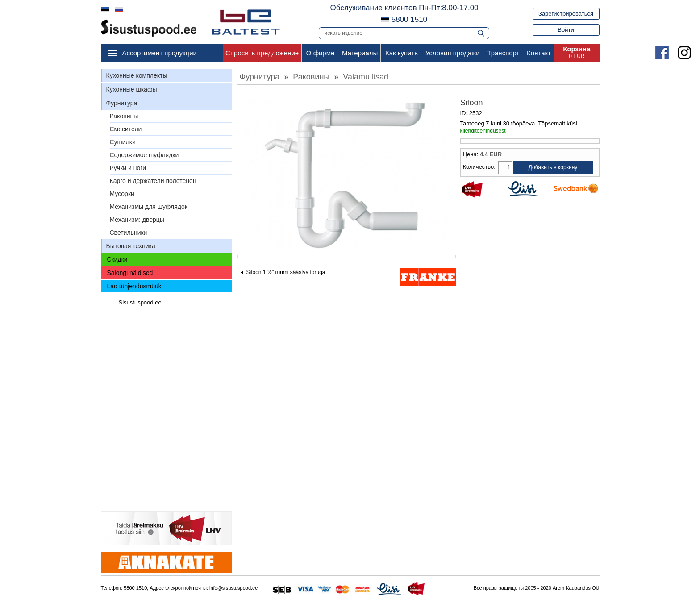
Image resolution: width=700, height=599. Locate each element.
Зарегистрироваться (566, 14)
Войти (566, 30)
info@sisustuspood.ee (233, 588)
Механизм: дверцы (137, 220)
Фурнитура (122, 103)
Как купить (402, 53)
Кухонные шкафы (132, 89)
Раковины (124, 116)
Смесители (126, 129)
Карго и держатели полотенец (153, 181)
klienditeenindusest (483, 131)
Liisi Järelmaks (530, 190)
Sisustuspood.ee (140, 302)
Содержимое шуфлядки (144, 155)
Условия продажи (453, 53)
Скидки (117, 259)
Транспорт (503, 53)
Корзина (577, 49)
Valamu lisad (366, 77)
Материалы (360, 53)
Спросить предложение (262, 53)
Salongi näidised (130, 273)
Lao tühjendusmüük (134, 286)
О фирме (321, 53)
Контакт (539, 53)
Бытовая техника (131, 246)
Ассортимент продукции (160, 53)
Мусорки (122, 194)
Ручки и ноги (128, 168)
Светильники (129, 233)
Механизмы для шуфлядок (149, 207)
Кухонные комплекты (137, 75)
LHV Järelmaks (483, 190)
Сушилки (123, 142)
